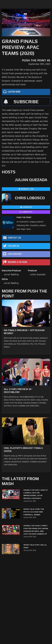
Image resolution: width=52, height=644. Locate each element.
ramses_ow (27, 189)
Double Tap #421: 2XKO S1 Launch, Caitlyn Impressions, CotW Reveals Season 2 (36, 494)
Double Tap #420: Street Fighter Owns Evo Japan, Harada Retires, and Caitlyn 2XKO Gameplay (36, 530)
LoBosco (27, 207)
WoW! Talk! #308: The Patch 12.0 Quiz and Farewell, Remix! (34, 512)
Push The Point (24, 217)
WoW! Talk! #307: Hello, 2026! (35, 546)
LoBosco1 (27, 212)
